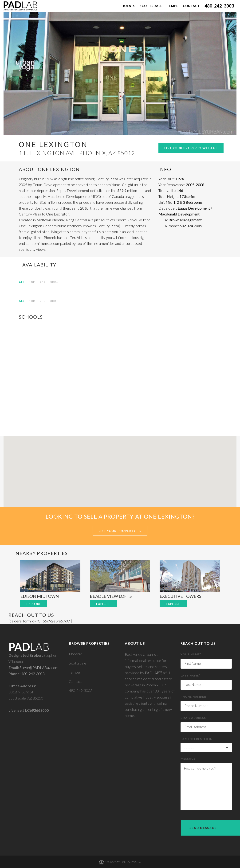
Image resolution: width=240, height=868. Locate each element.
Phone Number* (206, 703)
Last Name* (206, 682)
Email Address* (206, 724)
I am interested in (206, 745)
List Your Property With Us (191, 148)
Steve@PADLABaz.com (39, 667)
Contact (75, 681)
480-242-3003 (33, 674)
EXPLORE (34, 604)
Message (206, 783)
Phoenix (75, 654)
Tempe (74, 672)
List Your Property (120, 531)
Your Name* (206, 661)
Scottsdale (78, 663)
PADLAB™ (153, 673)
